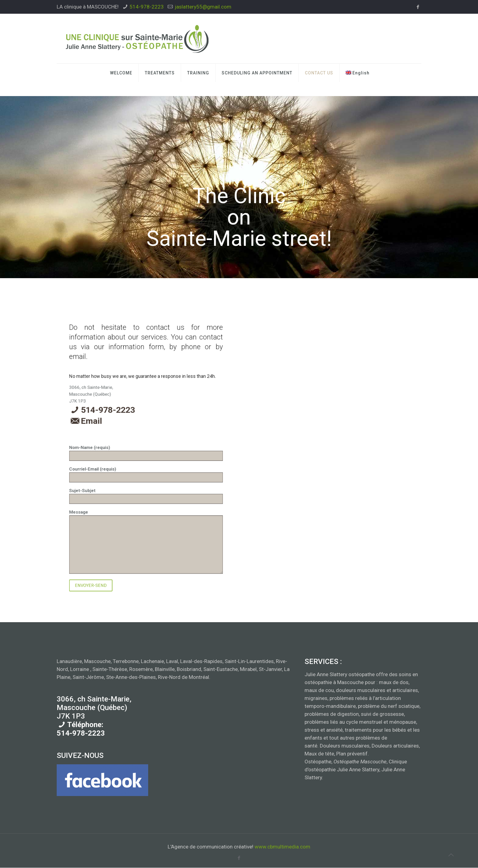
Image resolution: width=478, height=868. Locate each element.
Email (136, 453)
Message (146, 474)
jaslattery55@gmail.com (203, 7)
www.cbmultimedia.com (282, 847)
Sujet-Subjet (146, 466)
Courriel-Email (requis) (146, 463)
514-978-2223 (147, 7)
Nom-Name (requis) (146, 459)
